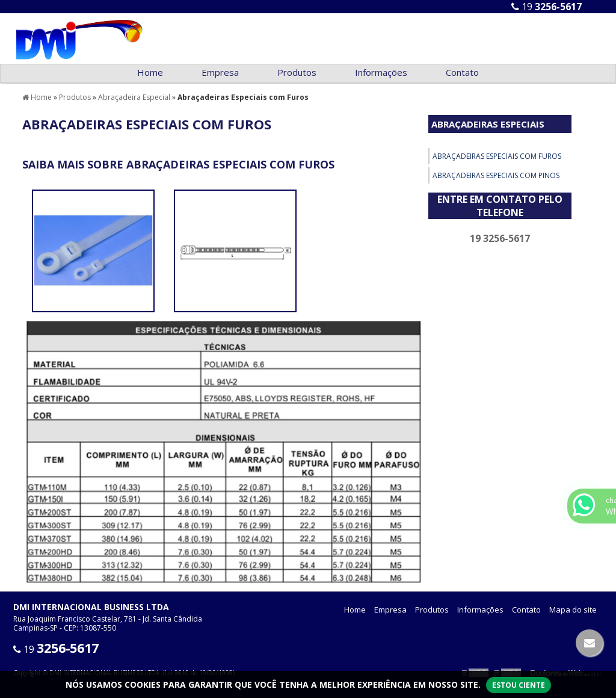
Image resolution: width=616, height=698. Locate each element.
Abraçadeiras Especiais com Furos (497, 156)
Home (150, 72)
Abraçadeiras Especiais (488, 124)
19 (547, 7)
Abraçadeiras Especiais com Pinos (496, 175)
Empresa (220, 72)
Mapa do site (573, 610)
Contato (462, 72)
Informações (381, 72)
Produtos (297, 72)
